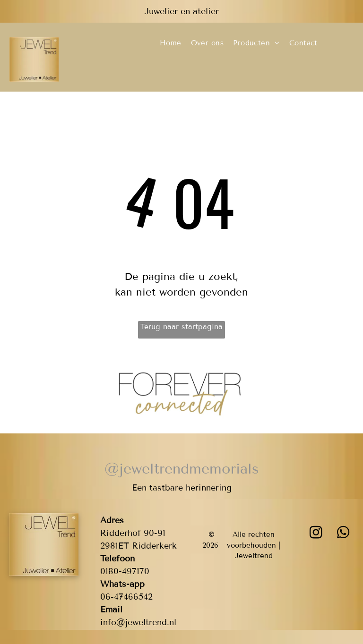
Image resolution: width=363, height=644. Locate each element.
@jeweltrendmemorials (181, 469)
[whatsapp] (344, 534)
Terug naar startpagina (181, 326)
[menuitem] (171, 43)
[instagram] (316, 534)
